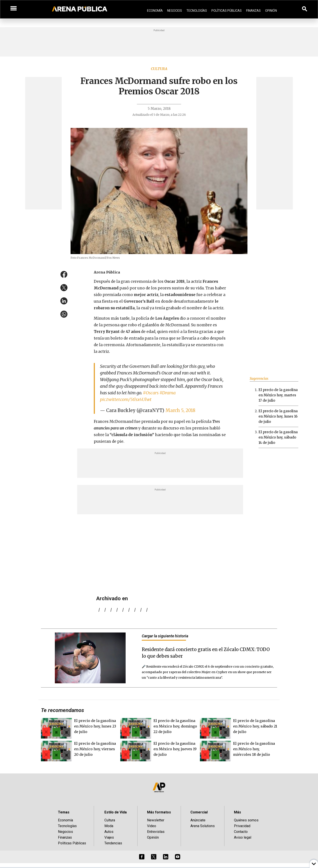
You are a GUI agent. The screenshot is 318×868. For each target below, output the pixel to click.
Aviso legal (243, 837)
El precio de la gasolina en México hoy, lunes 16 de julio (278, 416)
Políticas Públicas (227, 11)
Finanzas (253, 11)
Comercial (199, 812)
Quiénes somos (246, 820)
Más (238, 812)
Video (152, 826)
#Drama (168, 393)
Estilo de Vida (116, 812)
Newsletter (156, 820)
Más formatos (159, 812)
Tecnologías (197, 11)
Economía (155, 11)
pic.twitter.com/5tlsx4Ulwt (126, 399)
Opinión (271, 11)
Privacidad (242, 826)
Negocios (175, 11)
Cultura (159, 69)
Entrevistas (156, 832)
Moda (109, 826)
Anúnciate (198, 820)
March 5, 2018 (180, 410)
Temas (64, 812)
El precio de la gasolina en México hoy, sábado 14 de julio (278, 437)
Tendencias (113, 843)
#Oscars (151, 393)
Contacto (241, 832)
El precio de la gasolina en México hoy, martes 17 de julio (278, 395)
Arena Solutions (203, 826)
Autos (109, 832)
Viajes (109, 837)
